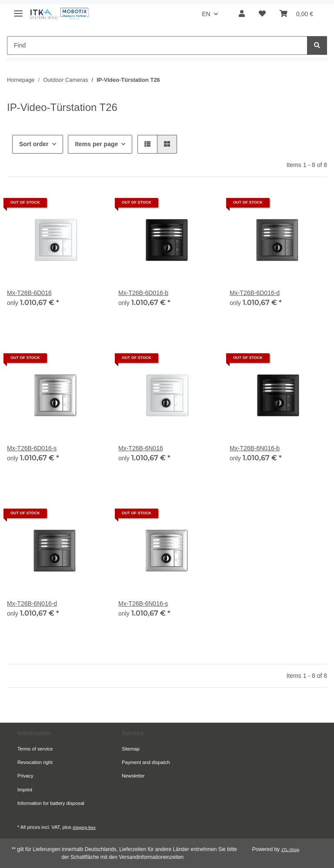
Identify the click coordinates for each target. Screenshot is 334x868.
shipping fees (84, 828)
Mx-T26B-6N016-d (32, 603)
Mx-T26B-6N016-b (255, 448)
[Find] (317, 45)
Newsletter (133, 776)
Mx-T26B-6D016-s (32, 448)
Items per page (96, 144)
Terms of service (35, 749)
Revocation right (35, 762)
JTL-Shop (290, 850)
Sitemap (131, 749)
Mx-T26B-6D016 (29, 293)
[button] (242, 14)
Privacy (25, 776)
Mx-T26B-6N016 (141, 448)
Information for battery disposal (51, 803)
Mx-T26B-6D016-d (255, 293)
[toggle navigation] (18, 10)
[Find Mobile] (157, 45)
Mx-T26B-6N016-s (143, 603)
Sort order (34, 144)
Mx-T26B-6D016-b (143, 293)
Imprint (25, 790)
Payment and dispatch (146, 762)
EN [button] (206, 14)
